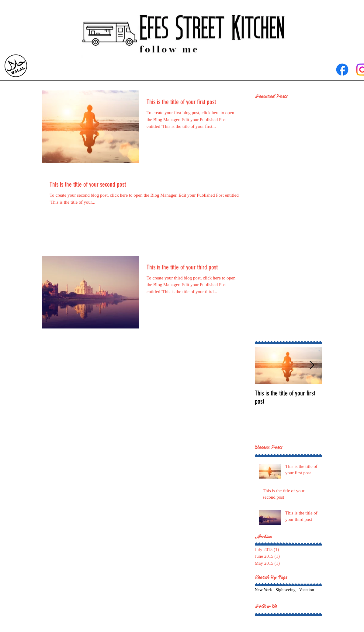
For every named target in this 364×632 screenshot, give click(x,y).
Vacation (307, 590)
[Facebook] (342, 70)
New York (263, 590)
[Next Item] (312, 365)
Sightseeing (285, 590)
